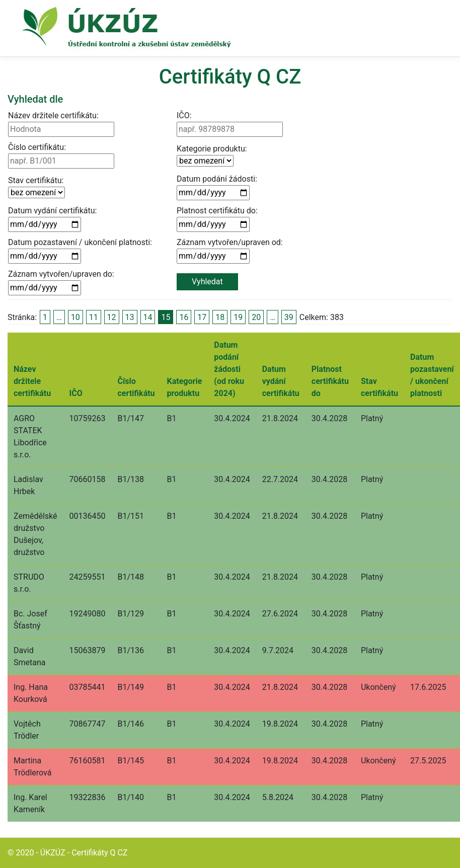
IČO (76, 393)
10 (75, 317)
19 (238, 317)
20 (256, 317)
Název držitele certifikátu (32, 381)
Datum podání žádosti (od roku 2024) (229, 369)
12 (112, 317)
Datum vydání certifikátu (281, 381)
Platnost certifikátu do (330, 381)
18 (220, 317)
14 (148, 317)
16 (184, 317)
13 (130, 317)
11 (94, 317)
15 (166, 317)
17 (202, 317)
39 (289, 317)
